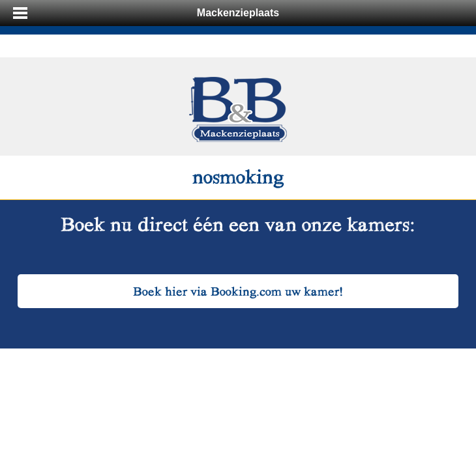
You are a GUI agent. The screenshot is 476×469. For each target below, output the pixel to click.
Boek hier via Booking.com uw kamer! (238, 291)
